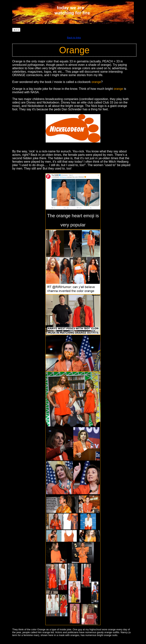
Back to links (74, 38)
